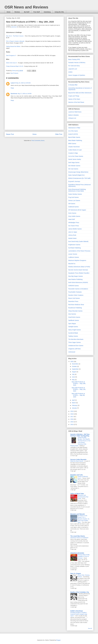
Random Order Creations (76, 295)
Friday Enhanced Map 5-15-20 (15, 66)
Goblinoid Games (73, 207)
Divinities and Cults (77, 475)
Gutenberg (47, 12)
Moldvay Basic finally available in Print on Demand (84, 556)
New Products (14, 73)
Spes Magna (72, 324)
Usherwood (72, 352)
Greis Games (72, 213)
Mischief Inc (72, 264)
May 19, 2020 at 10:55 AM (23, 83)
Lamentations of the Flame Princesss (79, 251)
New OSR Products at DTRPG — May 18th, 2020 (79, 383)
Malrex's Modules (74, 115)
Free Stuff (37, 12)
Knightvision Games (74, 245)
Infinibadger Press (74, 223)
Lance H (13, 83)
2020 (72, 362)
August (74, 372)
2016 (72, 419)
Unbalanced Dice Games (76, 346)
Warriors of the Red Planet (76, 102)
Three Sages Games (75, 342)
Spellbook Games (74, 320)
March (74, 403)
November (75, 364)
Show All (90, 628)
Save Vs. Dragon (76, 573)
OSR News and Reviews (26, 7)
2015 (72, 422)
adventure (14, 27)
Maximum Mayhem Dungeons (77, 260)
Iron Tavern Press (74, 226)
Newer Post (10, 134)
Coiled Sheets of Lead (75, 150)
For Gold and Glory (74, 66)
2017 (72, 417)
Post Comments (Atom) (38, 141)
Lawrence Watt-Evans (75, 112)
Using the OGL (59, 12)
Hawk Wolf (72, 219)
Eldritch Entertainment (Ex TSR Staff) (79, 178)
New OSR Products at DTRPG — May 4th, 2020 (78, 395)
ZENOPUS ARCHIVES (77, 553)
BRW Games (72, 144)
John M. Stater (73, 232)
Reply (12, 88)
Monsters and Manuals (78, 514)
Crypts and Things (74, 96)
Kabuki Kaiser (72, 238)
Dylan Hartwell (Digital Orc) (76, 175)
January (75, 408)
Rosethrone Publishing (75, 308)
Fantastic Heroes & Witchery (77, 63)
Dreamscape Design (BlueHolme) (78, 172)
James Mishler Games (75, 229)
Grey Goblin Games (74, 216)
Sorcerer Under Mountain (78, 459)
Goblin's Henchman (77, 611)
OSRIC (70, 72)
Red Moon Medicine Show (76, 305)
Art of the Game (73, 131)
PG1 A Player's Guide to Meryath (15, 41)
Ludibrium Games (74, 257)
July (73, 374)
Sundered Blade (73, 333)
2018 (72, 414)
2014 (72, 424)
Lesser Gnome (73, 254)
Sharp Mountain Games (75, 311)
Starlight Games (73, 327)
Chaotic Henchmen (74, 147)
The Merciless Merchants (76, 339)
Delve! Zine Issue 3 (11, 63)
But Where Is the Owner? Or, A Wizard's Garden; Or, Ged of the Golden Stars (84, 519)
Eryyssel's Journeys (74, 181)
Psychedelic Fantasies (75, 292)
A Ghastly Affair (73, 85)
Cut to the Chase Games (76, 156)
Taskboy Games (73, 336)
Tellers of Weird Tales (77, 494)
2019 (72, 411)
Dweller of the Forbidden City (80, 592)
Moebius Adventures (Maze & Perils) (79, 267)
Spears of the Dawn (74, 99)
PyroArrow (14, 94)
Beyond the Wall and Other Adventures (80, 93)
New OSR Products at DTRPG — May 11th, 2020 (79, 389)
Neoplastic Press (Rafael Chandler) (79, 273)
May (73, 380)
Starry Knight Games (75, 330)
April (73, 400)
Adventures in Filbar (74, 128)
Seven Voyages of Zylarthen (77, 75)
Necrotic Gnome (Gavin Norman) (78, 270)
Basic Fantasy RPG (74, 59)
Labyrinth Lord (73, 69)
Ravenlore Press (73, 301)
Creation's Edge (73, 153)
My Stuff (27, 12)
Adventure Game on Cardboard (79, 538)
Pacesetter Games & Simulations (78, 289)
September (75, 369)
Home (9, 12)
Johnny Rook (72, 235)
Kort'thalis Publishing (75, 248)
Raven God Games (74, 298)
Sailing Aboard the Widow (13, 46)
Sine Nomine (72, 314)
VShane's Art (72, 118)
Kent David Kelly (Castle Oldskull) (78, 241)
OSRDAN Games (74, 286)
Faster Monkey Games (75, 194)
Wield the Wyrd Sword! (77, 461)
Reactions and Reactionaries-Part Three (83, 497)
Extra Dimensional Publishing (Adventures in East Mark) (77, 190)
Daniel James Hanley (75, 159)
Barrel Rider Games (74, 137)
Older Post (59, 134)
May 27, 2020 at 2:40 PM (24, 94)
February (75, 405)
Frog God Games (73, 197)
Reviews (17, 12)
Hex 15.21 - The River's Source (15, 36)
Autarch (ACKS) (73, 134)
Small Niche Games (74, 317)
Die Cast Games (73, 169)
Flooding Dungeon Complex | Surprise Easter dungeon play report (79, 614)
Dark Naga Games (74, 162)
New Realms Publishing (75, 279)
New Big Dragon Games (76, 276)
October (75, 366)
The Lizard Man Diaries (78, 536)
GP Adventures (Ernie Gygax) (77, 210)
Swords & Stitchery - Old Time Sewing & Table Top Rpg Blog (80, 435)
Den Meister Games (74, 166)
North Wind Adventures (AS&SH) (78, 282)
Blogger (58, 640)
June (74, 377)
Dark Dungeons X (11, 55)
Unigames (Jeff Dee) (74, 349)
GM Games (72, 204)
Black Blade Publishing (75, 140)
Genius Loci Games (74, 200)
